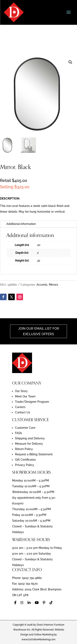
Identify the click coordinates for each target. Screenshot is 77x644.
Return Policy (24, 449)
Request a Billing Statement (34, 454)
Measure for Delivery (29, 444)
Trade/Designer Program (32, 402)
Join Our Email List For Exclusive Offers (39, 331)
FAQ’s (18, 433)
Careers (20, 407)
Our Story (21, 391)
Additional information (21, 224)
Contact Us (23, 412)
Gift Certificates (25, 460)
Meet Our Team (25, 396)
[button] (70, 62)
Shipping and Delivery (30, 438)
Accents (42, 285)
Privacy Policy (25, 465)
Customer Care (25, 428)
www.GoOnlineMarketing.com (38, 639)
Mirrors (53, 285)
